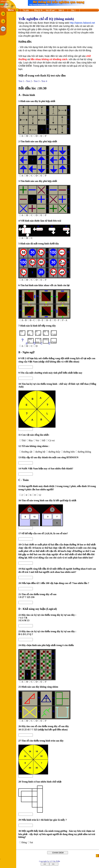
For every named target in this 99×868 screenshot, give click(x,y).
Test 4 (44, 81)
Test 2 (29, 81)
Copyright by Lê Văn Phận (49, 861)
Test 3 (37, 81)
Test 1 (21, 81)
